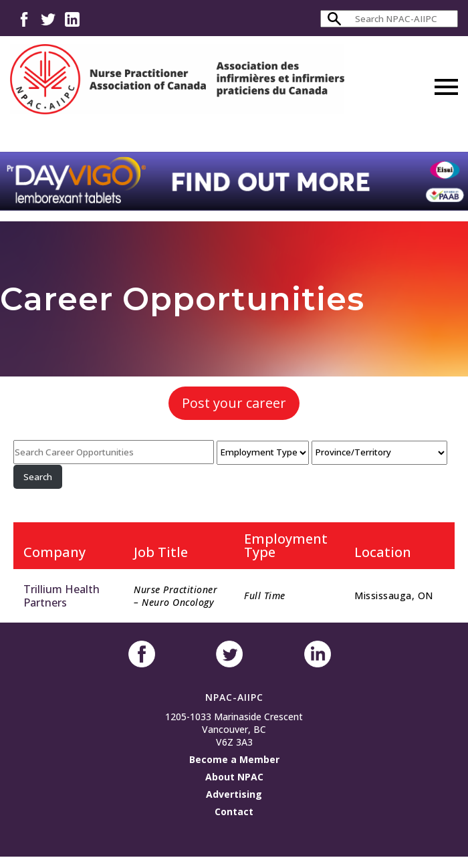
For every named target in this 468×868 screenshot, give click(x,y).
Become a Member (234, 759)
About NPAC (234, 777)
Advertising (234, 794)
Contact (234, 811)
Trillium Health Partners (62, 596)
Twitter (48, 18)
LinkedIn (72, 18)
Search (38, 477)
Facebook (24, 18)
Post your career (234, 403)
